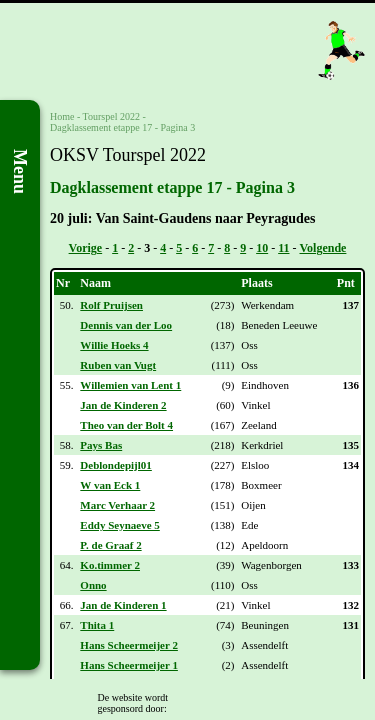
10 (262, 248)
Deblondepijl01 (116, 465)
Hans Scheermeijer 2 (129, 645)
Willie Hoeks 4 (114, 345)
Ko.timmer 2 (110, 565)
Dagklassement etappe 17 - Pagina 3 (122, 127)
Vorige (86, 248)
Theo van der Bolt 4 (126, 425)
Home (62, 116)
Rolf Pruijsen (111, 305)
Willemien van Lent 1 (130, 385)
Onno (93, 585)
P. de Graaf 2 (110, 545)
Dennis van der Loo (126, 325)
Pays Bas (101, 445)
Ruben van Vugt (118, 365)
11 (283, 248)
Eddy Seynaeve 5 (119, 525)
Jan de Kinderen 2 (123, 405)
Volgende (323, 248)
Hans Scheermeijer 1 (129, 665)
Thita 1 (97, 625)
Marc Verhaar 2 (117, 505)
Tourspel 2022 (111, 116)
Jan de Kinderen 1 (123, 605)
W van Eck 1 (110, 485)
